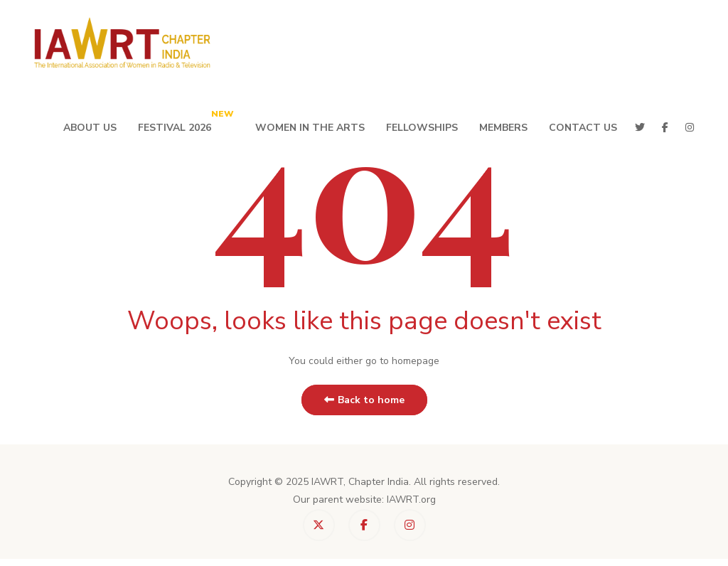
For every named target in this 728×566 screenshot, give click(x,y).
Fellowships (422, 128)
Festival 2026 (186, 121)
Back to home (364, 400)
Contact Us (583, 128)
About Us (90, 128)
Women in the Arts (310, 128)
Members (503, 128)
